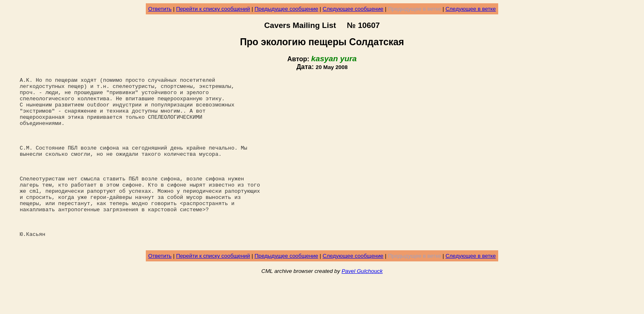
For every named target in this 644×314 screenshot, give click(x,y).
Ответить (160, 9)
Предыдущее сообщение (286, 9)
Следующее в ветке (471, 9)
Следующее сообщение (353, 9)
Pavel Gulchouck (362, 304)
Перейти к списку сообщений (213, 9)
